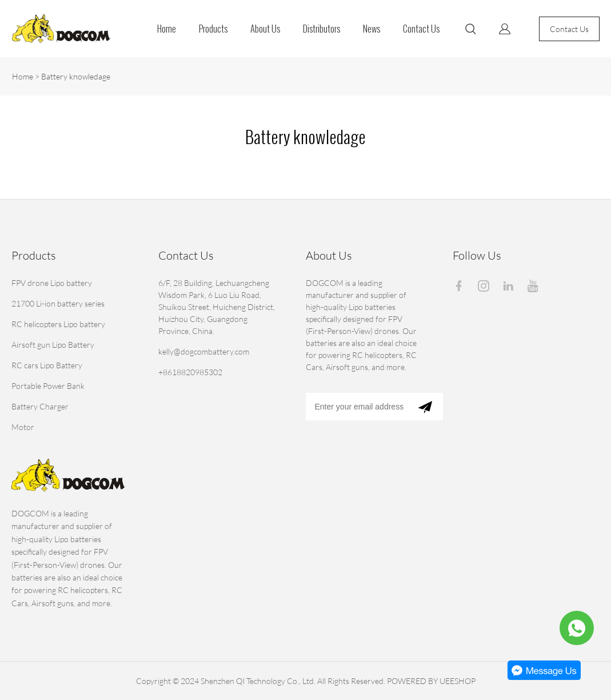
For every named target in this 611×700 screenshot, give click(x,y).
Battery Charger (40, 406)
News (372, 29)
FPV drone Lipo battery (52, 283)
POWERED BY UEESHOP (431, 681)
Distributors (322, 29)
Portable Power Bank (48, 386)
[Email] (356, 407)
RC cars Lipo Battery (47, 365)
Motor (23, 427)
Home (167, 29)
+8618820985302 (190, 372)
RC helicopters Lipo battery (58, 324)
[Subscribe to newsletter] (425, 407)
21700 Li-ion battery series (58, 303)
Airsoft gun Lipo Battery (53, 345)
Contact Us (421, 29)
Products (213, 29)
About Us (265, 29)
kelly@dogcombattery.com (204, 351)
